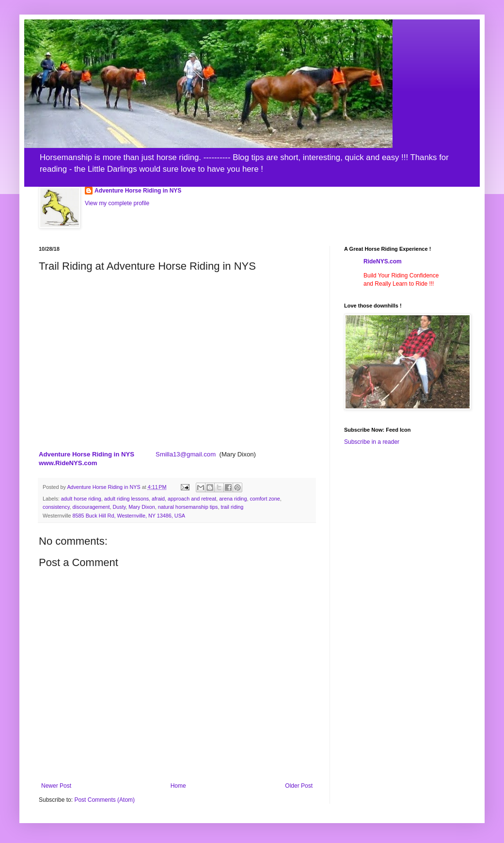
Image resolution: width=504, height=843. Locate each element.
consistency (56, 507)
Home (178, 786)
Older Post (299, 786)
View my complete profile (117, 203)
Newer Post (56, 786)
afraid (158, 499)
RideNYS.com (383, 261)
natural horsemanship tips (188, 507)
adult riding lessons (126, 499)
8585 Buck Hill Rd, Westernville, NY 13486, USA (129, 516)
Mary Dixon (142, 507)
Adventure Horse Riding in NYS (138, 191)
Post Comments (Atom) (104, 800)
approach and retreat (192, 499)
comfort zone (265, 499)
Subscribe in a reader (372, 442)
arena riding (233, 499)
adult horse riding (81, 499)
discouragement (91, 507)
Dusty (119, 507)
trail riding (232, 507)
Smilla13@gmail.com (186, 454)
